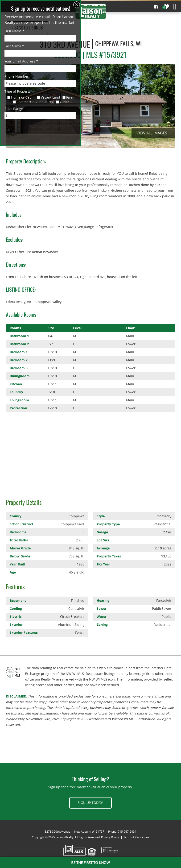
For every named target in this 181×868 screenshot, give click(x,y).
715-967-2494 (127, 831)
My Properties (166, 7)
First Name (14, 31)
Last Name (14, 46)
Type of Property (17, 91)
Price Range (14, 109)
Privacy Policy (110, 837)
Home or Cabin (23, 97)
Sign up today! (90, 803)
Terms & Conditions (136, 837)
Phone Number (16, 76)
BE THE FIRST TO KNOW (90, 863)
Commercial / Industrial (35, 102)
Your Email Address (21, 61)
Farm (70, 97)
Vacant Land (50, 97)
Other (64, 102)
